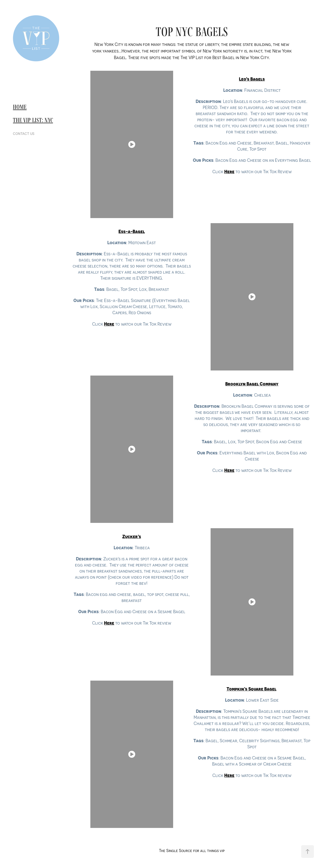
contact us (24, 133)
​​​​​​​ (252, 79)
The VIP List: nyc (33, 120)
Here (229, 775)
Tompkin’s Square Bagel (251, 689)
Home (20, 107)
